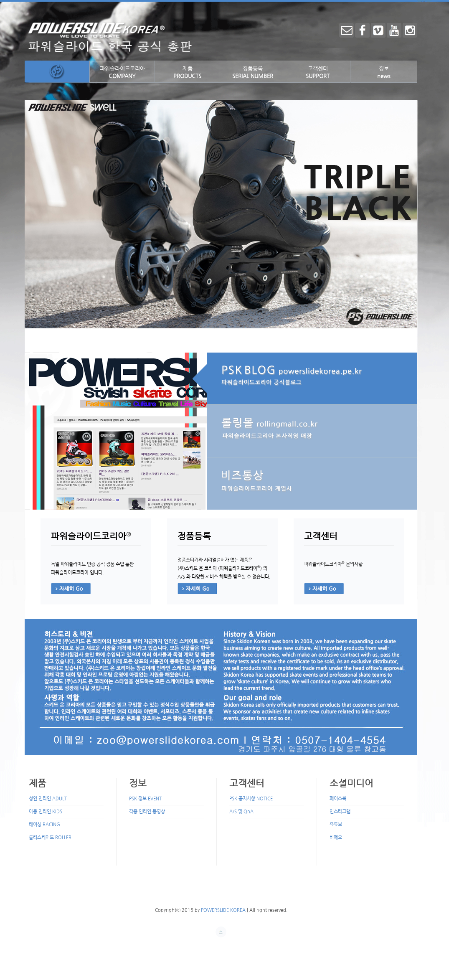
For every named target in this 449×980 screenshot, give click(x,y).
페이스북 (338, 798)
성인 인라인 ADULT (48, 798)
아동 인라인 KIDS (46, 811)
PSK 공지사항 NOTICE (251, 798)
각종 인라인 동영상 (147, 811)
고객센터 (318, 72)
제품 (187, 72)
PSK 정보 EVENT (145, 798)
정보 (384, 72)
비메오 (336, 837)
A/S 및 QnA (241, 811)
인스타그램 (340, 811)
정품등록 (253, 72)
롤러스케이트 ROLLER (50, 837)
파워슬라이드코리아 (122, 72)
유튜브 (336, 824)
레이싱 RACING (44, 824)
